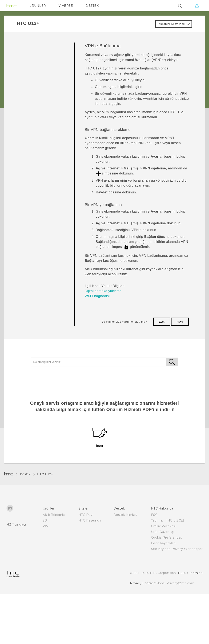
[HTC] (12, 6)
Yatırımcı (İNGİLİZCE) (168, 520)
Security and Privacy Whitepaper (177, 549)
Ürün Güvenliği (163, 532)
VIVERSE (66, 6)
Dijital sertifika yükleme (103, 291)
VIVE (47, 526)
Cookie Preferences (167, 538)
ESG (154, 515)
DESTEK (92, 6)
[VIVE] (197, 6)
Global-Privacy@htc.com (175, 583)
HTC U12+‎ (45, 474)
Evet (162, 322)
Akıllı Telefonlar (54, 515)
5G (45, 520)
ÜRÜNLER (38, 6)
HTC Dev (86, 515)
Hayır (180, 322)
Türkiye (19, 525)
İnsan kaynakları (163, 543)
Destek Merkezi (126, 515)
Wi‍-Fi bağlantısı (97, 296)
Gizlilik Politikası (163, 526)
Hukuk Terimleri (190, 573)
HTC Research (90, 520)
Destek (25, 474)
